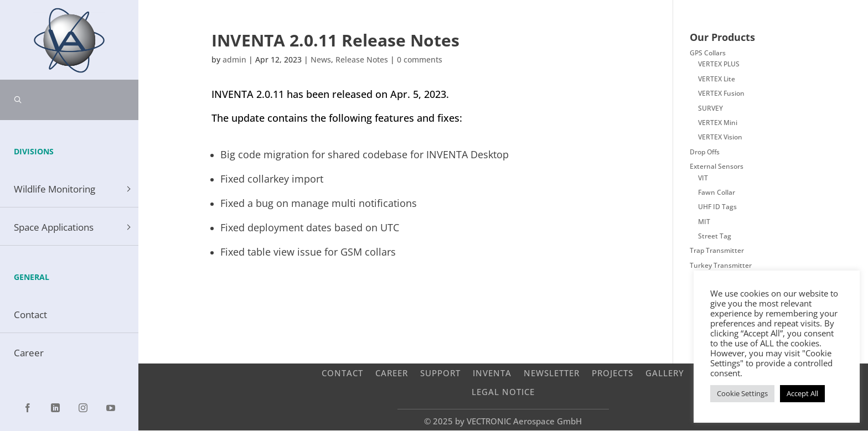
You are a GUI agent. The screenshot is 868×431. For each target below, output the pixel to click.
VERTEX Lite (717, 79)
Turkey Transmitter (721, 265)
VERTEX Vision (720, 137)
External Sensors (717, 166)
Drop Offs (705, 152)
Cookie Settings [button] (742, 393)
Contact (342, 373)
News (321, 59)
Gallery (665, 373)
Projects (613, 373)
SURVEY (711, 108)
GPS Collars (708, 53)
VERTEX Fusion (721, 93)
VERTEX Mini (718, 123)
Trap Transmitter (717, 250)
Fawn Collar (717, 192)
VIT (703, 178)
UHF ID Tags (717, 207)
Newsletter (552, 373)
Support (440, 373)
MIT (704, 222)
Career (392, 373)
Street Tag (715, 236)
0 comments (420, 59)
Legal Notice (503, 391)
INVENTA (492, 373)
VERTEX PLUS (719, 64)
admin (234, 59)
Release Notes (362, 59)
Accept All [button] (802, 393)
